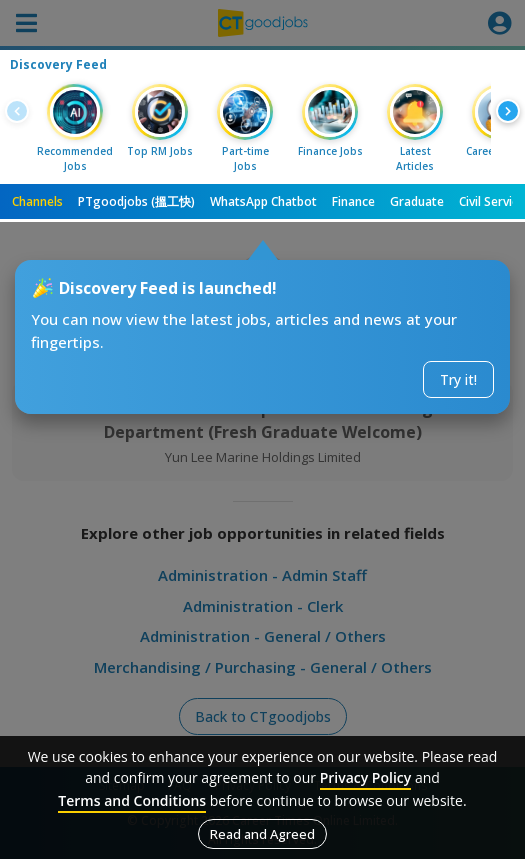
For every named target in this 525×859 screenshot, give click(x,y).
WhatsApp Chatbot (263, 201)
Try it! (458, 379)
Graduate (417, 201)
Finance (353, 201)
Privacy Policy (366, 777)
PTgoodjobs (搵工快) (136, 201)
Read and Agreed (262, 834)
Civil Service (492, 201)
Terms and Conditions (132, 800)
